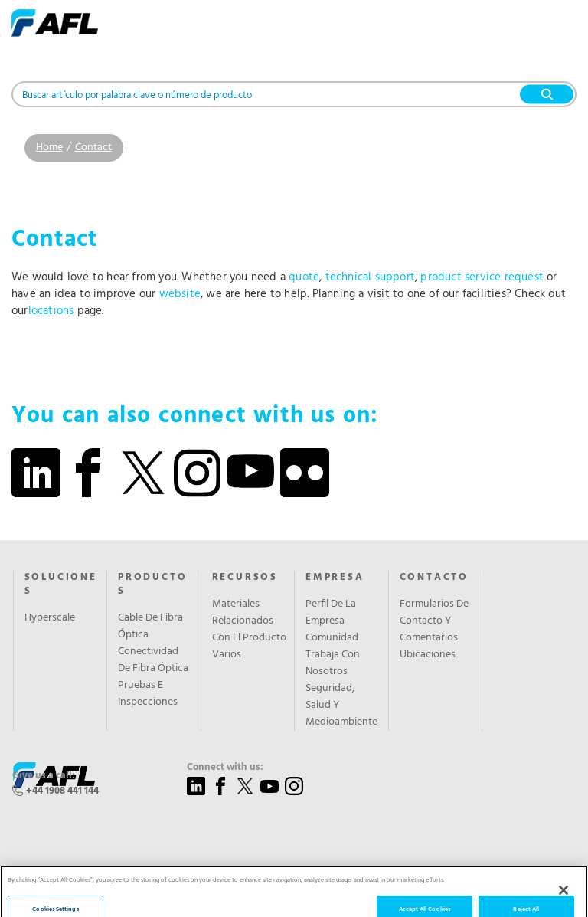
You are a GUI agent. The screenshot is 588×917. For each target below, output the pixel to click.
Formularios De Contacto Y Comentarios (434, 621)
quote (304, 277)
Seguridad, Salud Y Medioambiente (341, 706)
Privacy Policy (261, 896)
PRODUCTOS (152, 585)
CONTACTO (434, 578)
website (180, 294)
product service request (482, 277)
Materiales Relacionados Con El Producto (249, 621)
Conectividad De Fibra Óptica (153, 660)
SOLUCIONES (61, 585)
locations (51, 311)
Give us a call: (44, 776)
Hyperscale (50, 618)
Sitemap (314, 896)
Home (49, 147)
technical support (370, 277)
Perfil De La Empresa (331, 613)
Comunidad (332, 638)
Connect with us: (225, 768)
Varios (227, 655)
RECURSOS (245, 578)
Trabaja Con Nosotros (333, 663)
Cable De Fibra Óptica (150, 627)
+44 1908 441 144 (62, 791)
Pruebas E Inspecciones (148, 694)
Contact (93, 147)
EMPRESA (335, 578)
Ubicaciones (428, 655)
